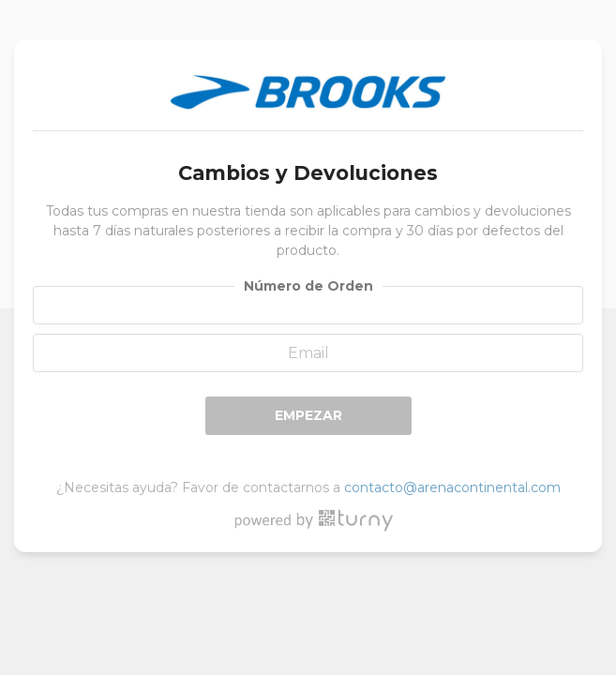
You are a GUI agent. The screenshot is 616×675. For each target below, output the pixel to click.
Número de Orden (308, 286)
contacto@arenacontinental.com (452, 487)
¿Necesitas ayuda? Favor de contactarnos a (308, 487)
